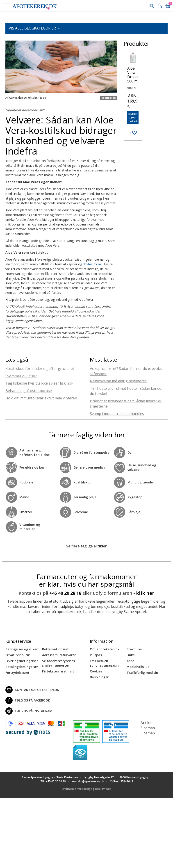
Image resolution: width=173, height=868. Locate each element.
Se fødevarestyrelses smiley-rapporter (58, 663)
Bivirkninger (99, 677)
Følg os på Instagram (29, 711)
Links (131, 655)
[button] (6, 6)
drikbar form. (92, 264)
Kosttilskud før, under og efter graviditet (40, 369)
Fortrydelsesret (17, 673)
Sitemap (148, 733)
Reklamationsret (55, 649)
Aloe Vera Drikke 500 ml (133, 75)
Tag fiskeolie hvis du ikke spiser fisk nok (39, 383)
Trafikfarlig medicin (142, 673)
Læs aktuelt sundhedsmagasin (104, 663)
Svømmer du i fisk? (21, 376)
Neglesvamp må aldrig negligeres (118, 381)
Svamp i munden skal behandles (117, 414)
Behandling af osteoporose (29, 391)
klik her (145, 593)
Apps (130, 661)
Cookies (96, 671)
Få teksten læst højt (58, 671)
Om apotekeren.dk (105, 649)
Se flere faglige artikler (86, 546)
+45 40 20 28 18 (65, 593)
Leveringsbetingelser (22, 661)
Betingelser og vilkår (22, 649)
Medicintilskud (138, 667)
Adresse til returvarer (59, 655)
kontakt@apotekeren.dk (32, 690)
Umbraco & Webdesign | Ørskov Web (87, 789)
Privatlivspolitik (18, 655)
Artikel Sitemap (148, 725)
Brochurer (134, 649)
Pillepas (96, 655)
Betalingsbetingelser (22, 667)
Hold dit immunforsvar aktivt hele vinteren (41, 398)
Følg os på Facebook (28, 700)
